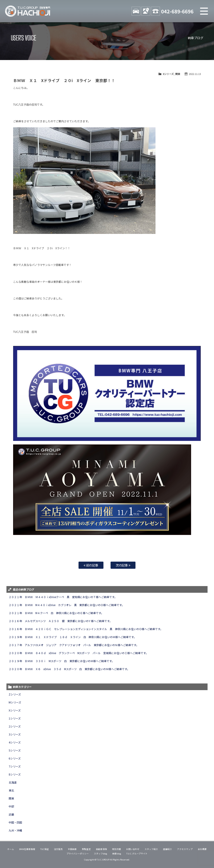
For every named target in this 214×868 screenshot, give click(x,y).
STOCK (136, 11)
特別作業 (117, 849)
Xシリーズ (168, 74)
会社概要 (202, 849)
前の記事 (91, 565)
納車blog (117, 854)
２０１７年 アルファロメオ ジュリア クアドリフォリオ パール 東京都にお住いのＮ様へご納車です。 (74, 645)
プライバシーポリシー (78, 854)
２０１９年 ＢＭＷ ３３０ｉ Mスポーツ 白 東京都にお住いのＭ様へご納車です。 (62, 661)
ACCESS (146, 11)
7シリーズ (15, 766)
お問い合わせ (133, 849)
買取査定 (86, 849)
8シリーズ (15, 774)
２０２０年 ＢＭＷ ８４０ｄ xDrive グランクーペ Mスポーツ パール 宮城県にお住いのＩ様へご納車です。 (79, 653)
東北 (11, 790)
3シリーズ (15, 734)
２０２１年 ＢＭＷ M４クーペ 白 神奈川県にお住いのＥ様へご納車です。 (56, 613)
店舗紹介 (168, 849)
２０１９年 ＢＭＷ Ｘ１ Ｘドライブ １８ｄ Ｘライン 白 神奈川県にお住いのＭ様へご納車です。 (73, 637)
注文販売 (58, 849)
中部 (11, 806)
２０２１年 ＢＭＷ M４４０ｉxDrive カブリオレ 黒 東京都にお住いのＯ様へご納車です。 (67, 605)
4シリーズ (15, 742)
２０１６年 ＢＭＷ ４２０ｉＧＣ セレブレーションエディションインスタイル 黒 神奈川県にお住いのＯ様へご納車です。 (86, 629)
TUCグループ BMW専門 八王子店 (28, 11)
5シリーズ (15, 750)
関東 (178, 74)
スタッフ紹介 (151, 849)
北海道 (13, 782)
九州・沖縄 (15, 830)
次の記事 (123, 565)
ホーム (11, 849)
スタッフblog (101, 854)
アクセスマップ (185, 849)
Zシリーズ (15, 694)
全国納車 (72, 849)
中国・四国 (15, 822)
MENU (204, 11)
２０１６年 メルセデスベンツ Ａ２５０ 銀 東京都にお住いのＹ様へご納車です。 (61, 621)
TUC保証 (44, 849)
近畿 (11, 814)
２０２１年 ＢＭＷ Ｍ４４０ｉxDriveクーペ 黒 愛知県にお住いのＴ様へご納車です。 (63, 597)
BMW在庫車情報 (27, 849)
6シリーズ (15, 758)
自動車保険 (101, 849)
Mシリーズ (15, 702)
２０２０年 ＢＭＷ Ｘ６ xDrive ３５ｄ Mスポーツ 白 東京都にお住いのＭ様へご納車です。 (69, 669)
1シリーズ (15, 718)
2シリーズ (15, 726)
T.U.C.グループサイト (137, 854)
